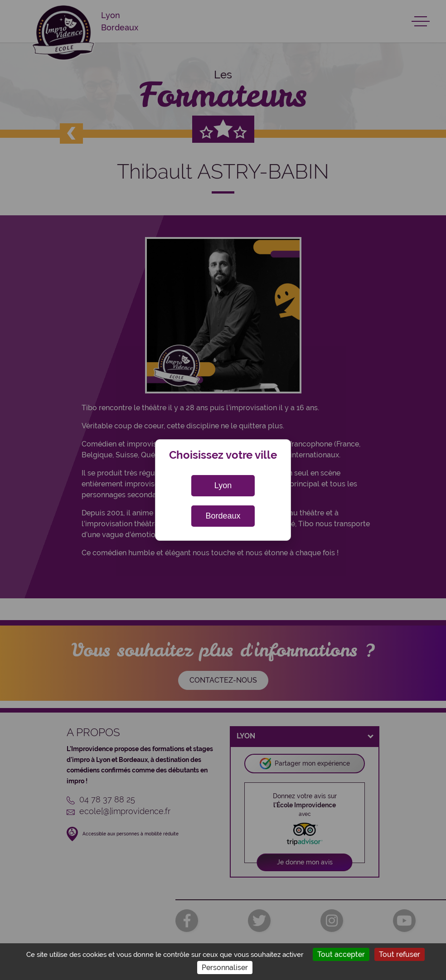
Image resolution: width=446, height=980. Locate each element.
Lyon (223, 485)
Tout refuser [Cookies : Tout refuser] (400, 954)
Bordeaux (223, 516)
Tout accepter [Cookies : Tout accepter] (341, 954)
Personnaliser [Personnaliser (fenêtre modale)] (225, 968)
